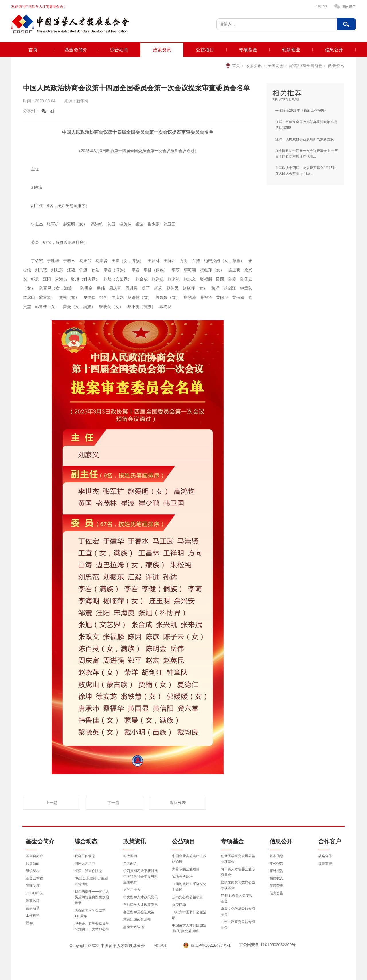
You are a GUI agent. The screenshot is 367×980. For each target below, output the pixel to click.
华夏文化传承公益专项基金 (238, 912)
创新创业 (291, 50)
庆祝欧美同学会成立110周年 (90, 913)
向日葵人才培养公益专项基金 (238, 872)
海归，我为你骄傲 (88, 871)
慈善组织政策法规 (137, 920)
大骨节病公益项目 (186, 869)
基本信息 (276, 856)
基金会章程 (34, 878)
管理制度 (33, 886)
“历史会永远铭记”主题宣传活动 (91, 881)
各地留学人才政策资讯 (140, 905)
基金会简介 (76, 50)
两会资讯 (336, 66)
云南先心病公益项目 (188, 897)
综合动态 (119, 50)
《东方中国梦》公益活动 (189, 915)
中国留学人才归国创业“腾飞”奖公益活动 (189, 928)
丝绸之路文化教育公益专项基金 (238, 885)
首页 (33, 50)
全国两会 (276, 66)
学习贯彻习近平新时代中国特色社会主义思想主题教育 (140, 877)
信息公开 (334, 50)
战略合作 (325, 856)
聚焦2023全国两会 (306, 66)
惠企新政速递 (134, 927)
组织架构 (33, 871)
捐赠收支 (276, 878)
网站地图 (160, 946)
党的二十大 (132, 890)
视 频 (30, 923)
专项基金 (248, 50)
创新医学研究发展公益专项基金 (238, 859)
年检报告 (276, 863)
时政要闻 (130, 856)
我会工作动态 (85, 856)
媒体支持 (325, 863)
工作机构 (33, 916)
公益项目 (205, 50)
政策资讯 (162, 50)
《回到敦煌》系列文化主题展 (189, 887)
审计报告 (276, 871)
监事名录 (33, 908)
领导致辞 (33, 863)
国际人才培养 (85, 863)
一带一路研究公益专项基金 (238, 925)
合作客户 (330, 841)
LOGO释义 (34, 893)
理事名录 (33, 901)
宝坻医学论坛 (182, 877)
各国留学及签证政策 (139, 912)
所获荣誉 (276, 886)
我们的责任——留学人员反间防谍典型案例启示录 (92, 897)
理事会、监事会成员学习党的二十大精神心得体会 (92, 929)
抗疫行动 (179, 905)
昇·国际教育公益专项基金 (237, 898)
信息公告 (276, 893)
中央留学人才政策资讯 (140, 897)
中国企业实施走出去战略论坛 (189, 859)
